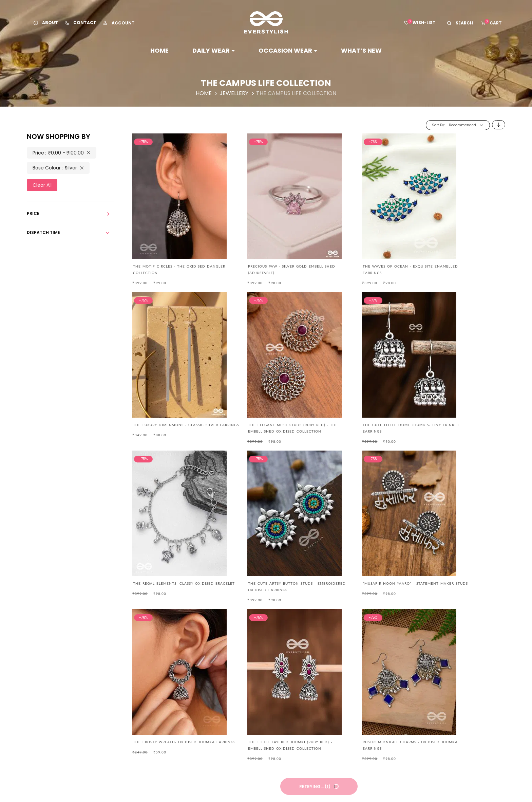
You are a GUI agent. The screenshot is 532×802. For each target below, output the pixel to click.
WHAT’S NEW (361, 50)
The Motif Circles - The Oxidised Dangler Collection (169, 268)
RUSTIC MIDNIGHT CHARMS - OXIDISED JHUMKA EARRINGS (451, 582)
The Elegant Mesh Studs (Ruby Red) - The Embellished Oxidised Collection (174, 425)
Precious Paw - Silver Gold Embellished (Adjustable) (270, 268)
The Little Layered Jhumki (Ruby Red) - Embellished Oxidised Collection (362, 582)
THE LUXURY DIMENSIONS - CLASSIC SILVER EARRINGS (455, 268)
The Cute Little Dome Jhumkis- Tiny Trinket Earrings (265, 425)
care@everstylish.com (129, 668)
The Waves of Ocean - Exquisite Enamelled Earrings (355, 268)
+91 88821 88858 (122, 683)
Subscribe (416, 721)
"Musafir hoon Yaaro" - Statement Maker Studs (171, 582)
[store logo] (266, 23)
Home (159, 50)
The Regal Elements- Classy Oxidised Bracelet (360, 425)
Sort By (438, 125)
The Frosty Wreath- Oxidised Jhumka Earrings (267, 582)
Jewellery (235, 93)
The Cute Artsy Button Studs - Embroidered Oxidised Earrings (447, 425)
